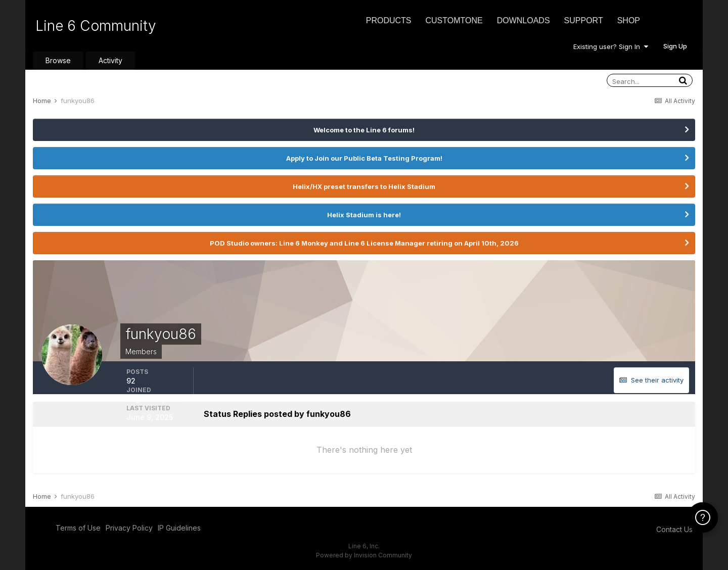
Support (584, 20)
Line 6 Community (96, 26)
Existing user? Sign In (611, 46)
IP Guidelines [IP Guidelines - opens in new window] (179, 528)
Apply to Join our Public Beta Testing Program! (364, 158)
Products (389, 20)
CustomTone (454, 20)
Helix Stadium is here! (364, 215)
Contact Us (674, 529)
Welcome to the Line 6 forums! (364, 130)
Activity (110, 60)
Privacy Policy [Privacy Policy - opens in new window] (129, 528)
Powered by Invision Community (364, 555)
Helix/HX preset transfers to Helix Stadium (364, 186)
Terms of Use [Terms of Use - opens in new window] (78, 528)
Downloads (524, 20)
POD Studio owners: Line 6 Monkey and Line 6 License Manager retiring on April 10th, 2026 (364, 243)
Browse (58, 60)
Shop (629, 20)
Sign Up (675, 46)
